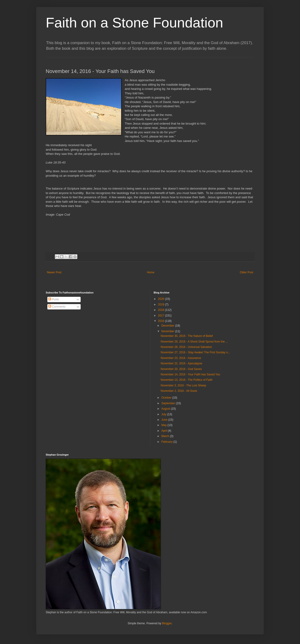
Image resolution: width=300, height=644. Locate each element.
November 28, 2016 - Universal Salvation (186, 347)
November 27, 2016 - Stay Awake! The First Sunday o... (195, 352)
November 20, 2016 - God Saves (181, 369)
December (168, 326)
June (165, 420)
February (167, 442)
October (167, 398)
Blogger (167, 623)
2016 (161, 321)
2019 (161, 305)
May (164, 425)
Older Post (246, 272)
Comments (57, 307)
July (164, 414)
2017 (161, 316)
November (168, 331)
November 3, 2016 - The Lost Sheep (183, 385)
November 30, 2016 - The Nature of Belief (187, 336)
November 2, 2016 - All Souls (179, 391)
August (166, 409)
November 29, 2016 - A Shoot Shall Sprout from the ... (194, 342)
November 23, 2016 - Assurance (181, 358)
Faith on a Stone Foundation (134, 23)
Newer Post (54, 272)
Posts (54, 299)
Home (151, 272)
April (164, 431)
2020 (161, 299)
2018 (161, 310)
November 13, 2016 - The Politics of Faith (186, 380)
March (166, 436)
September (169, 403)
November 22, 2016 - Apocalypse (181, 363)
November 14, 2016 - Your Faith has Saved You (190, 374)
